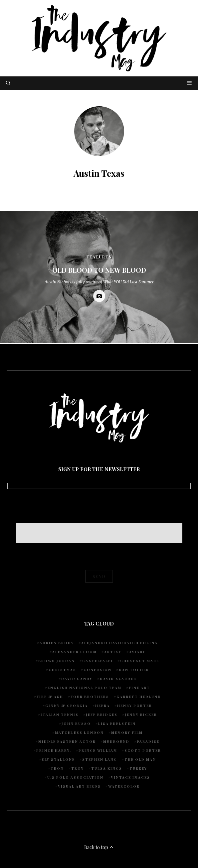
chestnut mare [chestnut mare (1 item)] (140, 661)
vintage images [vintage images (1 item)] (130, 777)
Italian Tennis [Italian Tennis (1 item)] (60, 715)
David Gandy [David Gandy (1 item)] (77, 679)
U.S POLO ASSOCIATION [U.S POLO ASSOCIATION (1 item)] (75, 777)
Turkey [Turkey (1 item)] (138, 768)
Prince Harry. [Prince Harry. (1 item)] (54, 750)
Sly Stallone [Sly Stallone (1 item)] (58, 759)
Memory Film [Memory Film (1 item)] (127, 732)
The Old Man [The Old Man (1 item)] (140, 759)
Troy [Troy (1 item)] (78, 768)
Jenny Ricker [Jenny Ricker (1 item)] (141, 715)
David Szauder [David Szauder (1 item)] (118, 679)
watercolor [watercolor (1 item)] (124, 786)
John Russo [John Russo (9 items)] (76, 723)
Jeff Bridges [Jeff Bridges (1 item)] (102, 715)
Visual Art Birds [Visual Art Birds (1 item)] (79, 786)
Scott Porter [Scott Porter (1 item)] (143, 750)
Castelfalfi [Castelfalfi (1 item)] (98, 661)
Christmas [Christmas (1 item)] (62, 670)
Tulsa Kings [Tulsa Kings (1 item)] (107, 768)
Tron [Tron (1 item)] (57, 768)
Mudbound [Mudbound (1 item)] (116, 741)
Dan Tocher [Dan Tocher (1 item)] (134, 670)
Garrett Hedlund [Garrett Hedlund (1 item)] (139, 697)
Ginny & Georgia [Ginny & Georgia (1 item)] (67, 706)
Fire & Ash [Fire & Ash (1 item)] (50, 697)
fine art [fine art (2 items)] (139, 688)
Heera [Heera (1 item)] (102, 706)
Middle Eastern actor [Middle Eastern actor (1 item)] (67, 741)
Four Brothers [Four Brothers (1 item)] (90, 697)
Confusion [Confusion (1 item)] (98, 670)
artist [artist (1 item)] (113, 652)
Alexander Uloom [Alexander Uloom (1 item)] (75, 652)
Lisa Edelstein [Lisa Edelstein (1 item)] (117, 723)
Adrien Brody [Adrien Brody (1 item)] (57, 643)
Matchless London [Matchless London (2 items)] (79, 732)
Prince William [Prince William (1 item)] (98, 750)
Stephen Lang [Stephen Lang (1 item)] (100, 759)
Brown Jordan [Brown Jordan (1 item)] (57, 661)
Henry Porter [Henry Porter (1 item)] (135, 706)
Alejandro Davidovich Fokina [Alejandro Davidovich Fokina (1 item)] (119, 643)
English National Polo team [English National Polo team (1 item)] (85, 688)
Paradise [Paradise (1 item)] (148, 741)
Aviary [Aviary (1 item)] (137, 652)
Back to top (99, 847)
